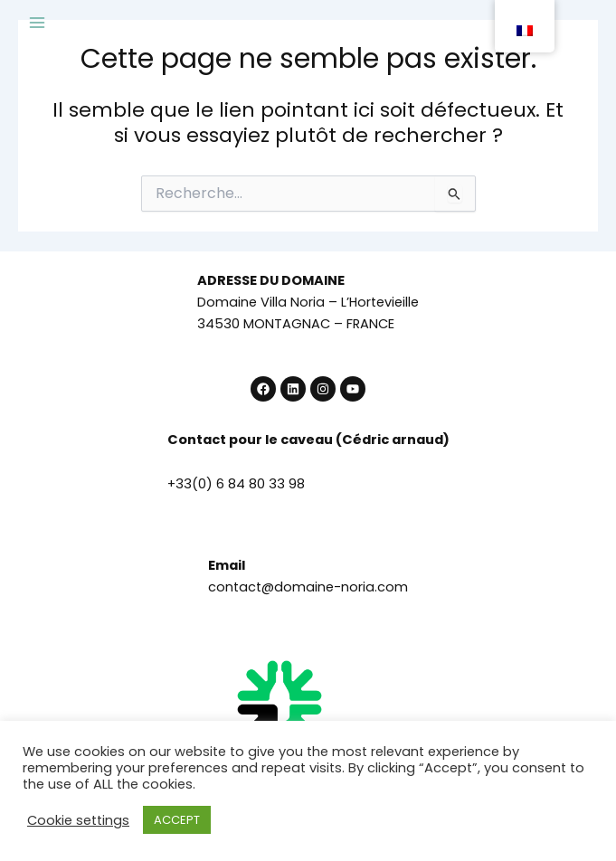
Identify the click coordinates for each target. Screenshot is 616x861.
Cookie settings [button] (78, 820)
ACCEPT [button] (177, 820)
